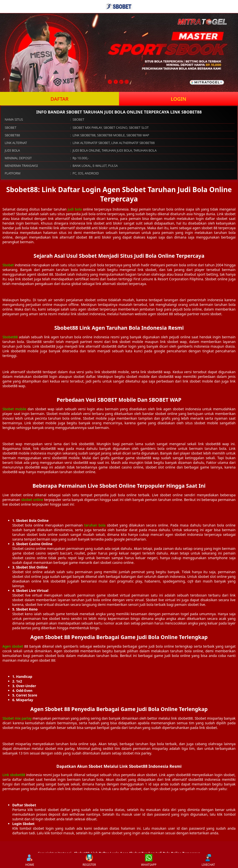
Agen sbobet (13, 646)
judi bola (75, 209)
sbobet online (32, 500)
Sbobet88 (10, 337)
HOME (30, 860)
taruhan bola (95, 525)
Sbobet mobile (14, 409)
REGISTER (89, 860)
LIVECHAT (208, 860)
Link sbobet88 (14, 775)
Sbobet (8, 265)
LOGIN (178, 99)
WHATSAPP (149, 860)
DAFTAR (59, 99)
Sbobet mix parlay (17, 718)
